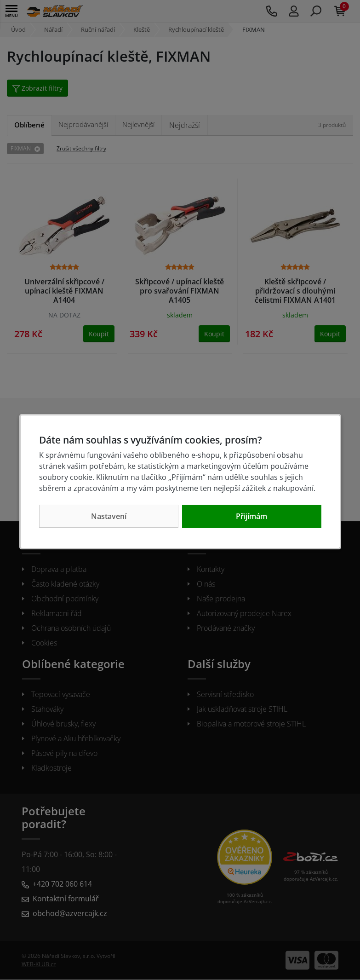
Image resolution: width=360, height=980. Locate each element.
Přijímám (251, 516)
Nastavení (109, 516)
